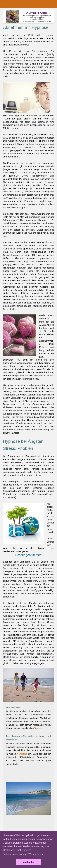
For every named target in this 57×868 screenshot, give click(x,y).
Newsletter (22, 754)
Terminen (39, 728)
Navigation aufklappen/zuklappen (28, 4)
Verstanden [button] (29, 862)
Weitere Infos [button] (36, 854)
